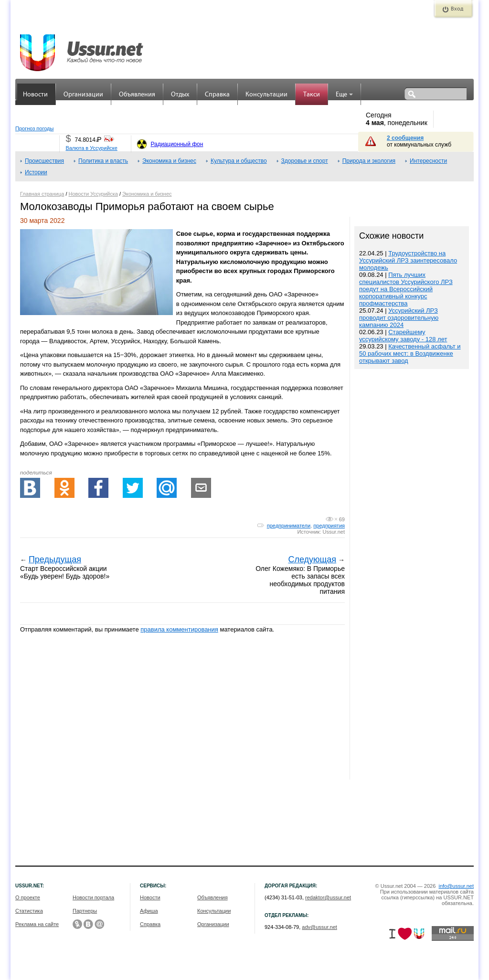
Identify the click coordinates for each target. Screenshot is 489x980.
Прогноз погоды (34, 128)
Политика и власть (103, 161)
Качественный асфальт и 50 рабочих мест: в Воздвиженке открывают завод (410, 353)
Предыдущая (55, 559)
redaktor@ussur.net (328, 897)
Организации (83, 95)
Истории (36, 172)
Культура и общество (239, 161)
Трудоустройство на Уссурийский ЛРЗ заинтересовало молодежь (408, 260)
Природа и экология (369, 161)
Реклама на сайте (37, 924)
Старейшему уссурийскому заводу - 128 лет (403, 336)
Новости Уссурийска (93, 194)
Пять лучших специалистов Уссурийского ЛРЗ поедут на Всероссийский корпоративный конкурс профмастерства (406, 289)
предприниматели (289, 526)
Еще (344, 95)
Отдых (180, 95)
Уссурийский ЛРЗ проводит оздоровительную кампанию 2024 (399, 318)
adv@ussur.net (319, 927)
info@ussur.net (456, 886)
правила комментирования (179, 629)
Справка (217, 95)
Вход (457, 9)
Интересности (428, 161)
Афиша (149, 911)
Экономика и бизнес (169, 161)
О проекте (28, 897)
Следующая (312, 559)
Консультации (266, 95)
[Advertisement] (412, 575)
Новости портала (93, 897)
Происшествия (44, 161)
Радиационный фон (177, 144)
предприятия (329, 526)
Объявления (137, 95)
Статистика (29, 911)
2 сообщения (405, 138)
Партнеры (85, 911)
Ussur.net (334, 532)
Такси (312, 95)
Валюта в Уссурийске (91, 148)
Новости (35, 95)
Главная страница (42, 194)
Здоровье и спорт (305, 161)
